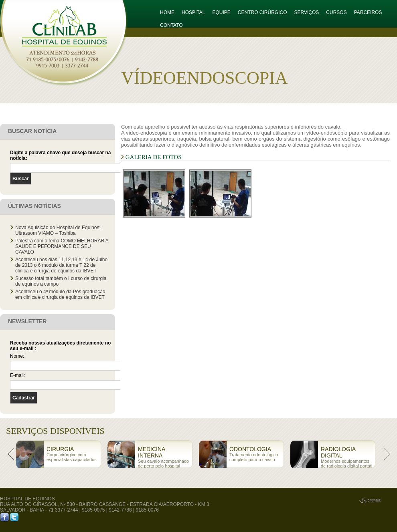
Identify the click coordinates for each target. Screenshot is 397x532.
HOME (167, 12)
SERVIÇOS (307, 12)
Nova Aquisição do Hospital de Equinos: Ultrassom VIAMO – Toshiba (58, 230)
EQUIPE (221, 12)
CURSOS (336, 12)
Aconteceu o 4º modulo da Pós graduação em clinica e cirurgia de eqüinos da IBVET (60, 294)
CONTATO (171, 25)
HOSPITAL (193, 12)
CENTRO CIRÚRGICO (262, 12)
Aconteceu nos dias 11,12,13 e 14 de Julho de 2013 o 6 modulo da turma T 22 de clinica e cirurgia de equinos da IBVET (61, 265)
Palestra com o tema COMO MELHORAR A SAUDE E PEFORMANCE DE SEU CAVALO (62, 246)
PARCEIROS (368, 12)
